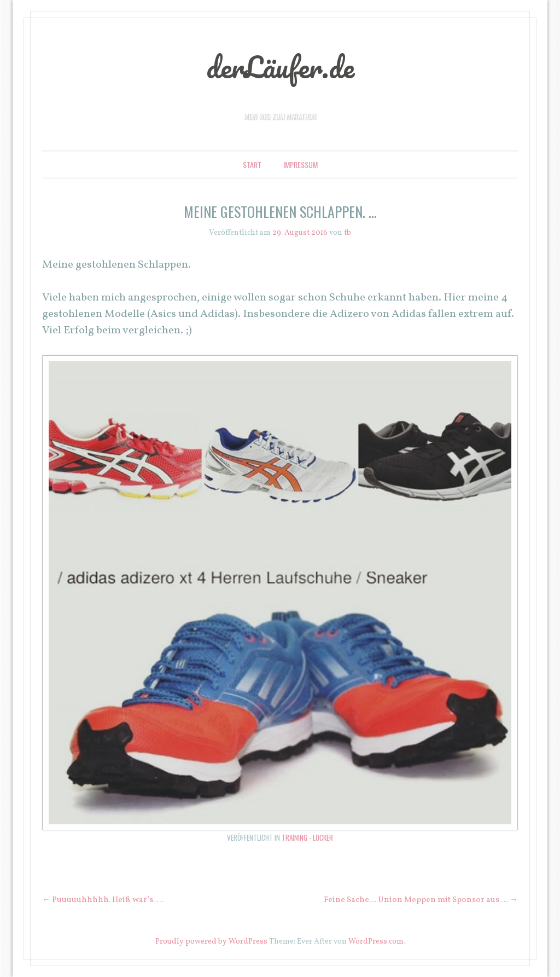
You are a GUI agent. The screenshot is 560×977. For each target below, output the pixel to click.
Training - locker (307, 837)
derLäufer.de (280, 67)
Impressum (301, 164)
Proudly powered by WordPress (211, 942)
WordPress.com (376, 942)
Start (252, 164)
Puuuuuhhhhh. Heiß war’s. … (103, 900)
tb (348, 233)
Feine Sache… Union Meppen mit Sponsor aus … (421, 900)
